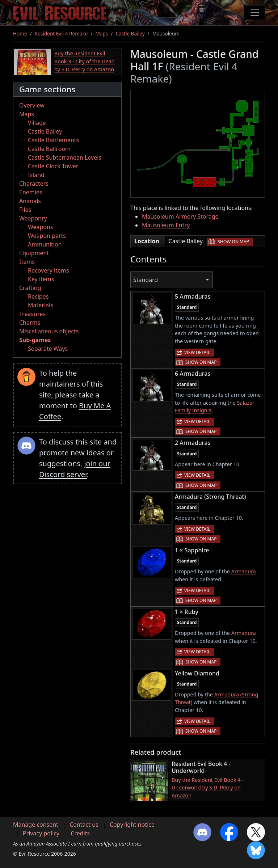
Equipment (34, 253)
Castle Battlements (53, 140)
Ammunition (45, 244)
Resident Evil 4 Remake (61, 33)
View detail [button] (197, 352)
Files (25, 210)
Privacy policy (41, 833)
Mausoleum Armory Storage (180, 216)
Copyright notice (132, 825)
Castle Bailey (130, 33)
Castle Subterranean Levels (65, 157)
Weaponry (33, 218)
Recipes (38, 296)
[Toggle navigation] (255, 13)
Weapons (41, 227)
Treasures (32, 314)
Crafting (30, 288)
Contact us (84, 825)
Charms (30, 323)
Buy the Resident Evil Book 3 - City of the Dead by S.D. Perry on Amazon (85, 61)
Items (27, 262)
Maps (102, 33)
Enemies (31, 192)
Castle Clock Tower (53, 166)
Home (20, 33)
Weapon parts (47, 236)
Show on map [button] (233, 242)
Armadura (244, 571)
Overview (32, 105)
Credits (80, 833)
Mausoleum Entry (166, 225)
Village (37, 123)
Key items (41, 279)
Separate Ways (48, 349)
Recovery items (49, 270)
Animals (30, 201)
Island (36, 175)
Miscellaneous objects (49, 331)
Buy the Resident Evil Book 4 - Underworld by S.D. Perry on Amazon (208, 788)
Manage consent (36, 825)
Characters (34, 184)
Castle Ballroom (49, 149)
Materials (41, 305)
